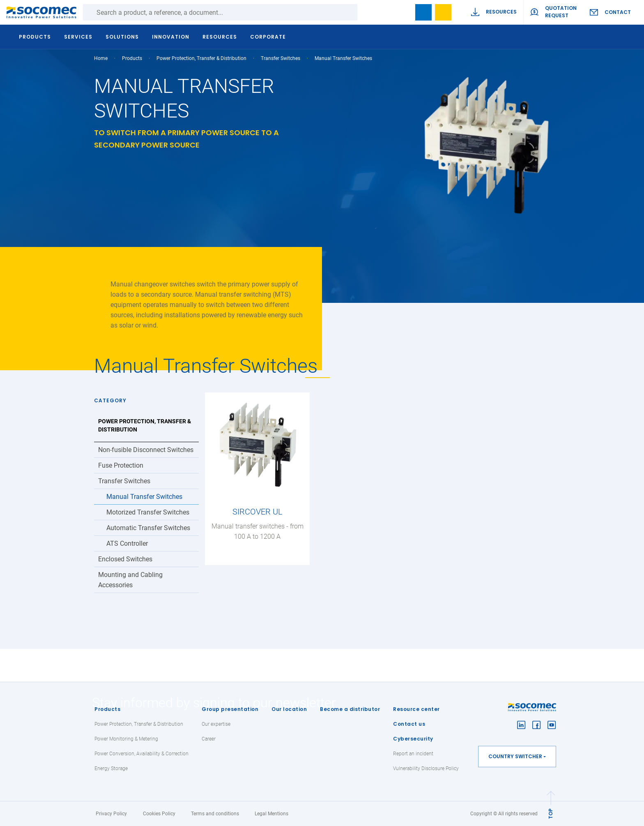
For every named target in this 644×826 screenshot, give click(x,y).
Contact (618, 12)
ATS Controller (127, 543)
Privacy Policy (111, 814)
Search (366, 12)
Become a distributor (350, 709)
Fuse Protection (121, 465)
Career (209, 739)
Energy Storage (111, 768)
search (404, 12)
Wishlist (443, 12)
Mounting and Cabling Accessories (130, 580)
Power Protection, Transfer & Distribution (201, 58)
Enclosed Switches (125, 559)
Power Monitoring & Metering (126, 739)
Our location (289, 709)
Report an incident (413, 754)
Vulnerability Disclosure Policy (426, 768)
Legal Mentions (271, 814)
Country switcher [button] (515, 756)
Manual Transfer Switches (144, 497)
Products (107, 709)
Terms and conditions (215, 814)
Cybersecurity (413, 739)
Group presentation (230, 709)
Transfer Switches (281, 58)
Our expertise (216, 724)
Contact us (409, 724)
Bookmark (423, 12)
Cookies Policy (159, 814)
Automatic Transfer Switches (148, 528)
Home (101, 58)
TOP (551, 814)
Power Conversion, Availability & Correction (141, 754)
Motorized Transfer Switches (148, 512)
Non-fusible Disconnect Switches (146, 450)
